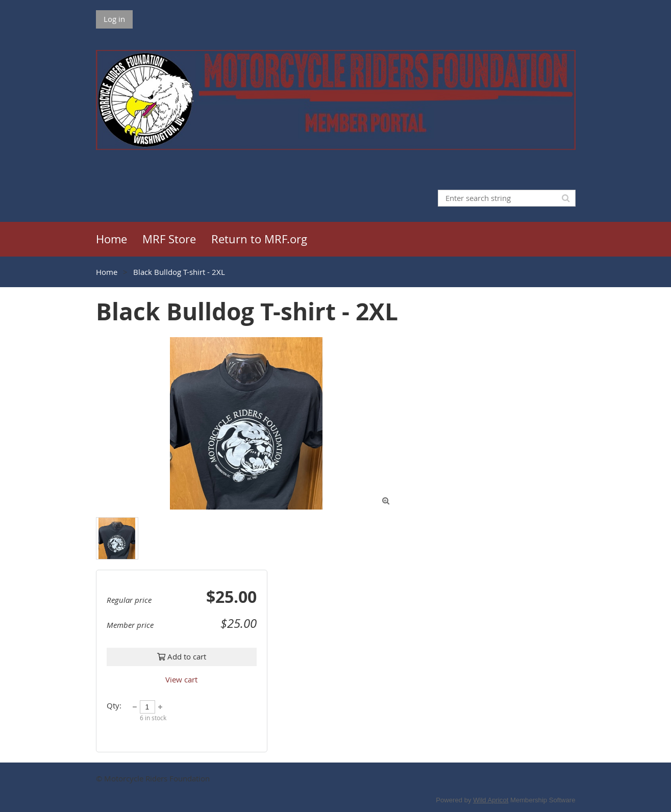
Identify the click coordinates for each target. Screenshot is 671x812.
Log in (114, 19)
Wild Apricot (491, 800)
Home (107, 272)
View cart (181, 679)
